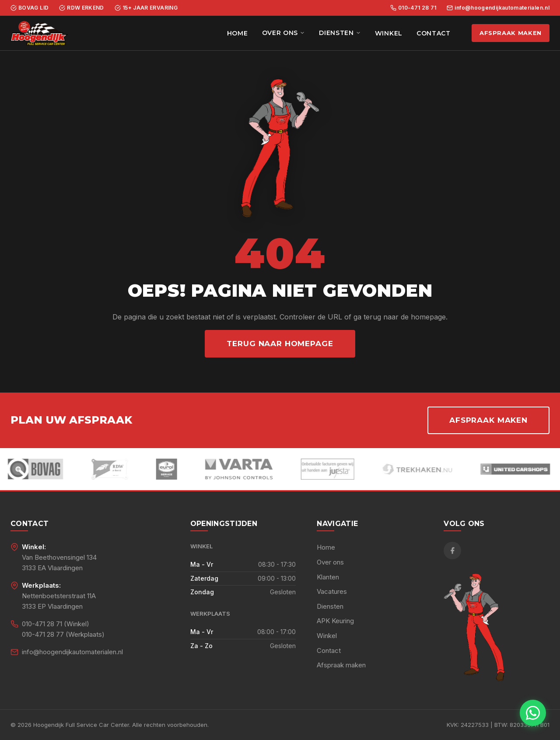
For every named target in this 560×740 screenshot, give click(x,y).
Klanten (328, 577)
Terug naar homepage (280, 344)
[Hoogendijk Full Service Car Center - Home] (39, 33)
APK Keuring (335, 621)
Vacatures (332, 591)
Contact (434, 33)
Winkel (389, 33)
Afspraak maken (511, 33)
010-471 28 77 (43, 634)
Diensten (340, 33)
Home (238, 33)
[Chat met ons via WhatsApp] (533, 713)
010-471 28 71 (413, 8)
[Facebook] (452, 551)
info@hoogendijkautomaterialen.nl (498, 8)
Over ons (284, 33)
